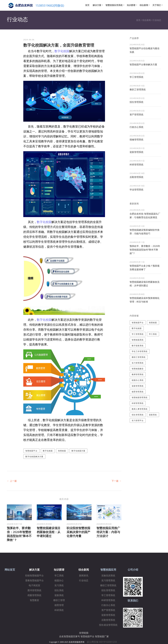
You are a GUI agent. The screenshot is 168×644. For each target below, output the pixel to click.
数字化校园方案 (79, 451)
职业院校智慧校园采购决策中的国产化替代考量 (78, 532)
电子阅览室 (34, 585)
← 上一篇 (12, 481)
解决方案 (97, 5)
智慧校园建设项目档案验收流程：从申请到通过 (49, 532)
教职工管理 (59, 600)
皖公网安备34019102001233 (103, 642)
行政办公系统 (136, 127)
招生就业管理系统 (108, 625)
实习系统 (59, 585)
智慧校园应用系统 (114, 5)
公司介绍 (133, 570)
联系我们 (133, 601)
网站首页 (10, 570)
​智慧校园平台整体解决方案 (143, 64)
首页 (87, 5)
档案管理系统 (34, 595)
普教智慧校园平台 (34, 581)
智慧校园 (62, 451)
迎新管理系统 (136, 152)
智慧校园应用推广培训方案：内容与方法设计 (108, 532)
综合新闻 (144, 5)
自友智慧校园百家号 (70, 636)
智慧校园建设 (138, 369)
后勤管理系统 (136, 177)
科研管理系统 (136, 164)
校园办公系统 (138, 380)
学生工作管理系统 (140, 351)
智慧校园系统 (138, 340)
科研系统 (59, 610)
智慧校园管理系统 (140, 397)
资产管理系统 (136, 114)
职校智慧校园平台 (34, 576)
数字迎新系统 (138, 346)
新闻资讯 (84, 576)
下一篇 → (116, 481)
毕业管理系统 (136, 190)
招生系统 (59, 590)
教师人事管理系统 (140, 409)
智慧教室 (34, 600)
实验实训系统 (108, 576)
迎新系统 (153, 415)
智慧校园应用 (108, 570)
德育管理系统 (138, 392)
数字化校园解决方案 (34, 456)
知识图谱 (131, 5)
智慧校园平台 (31, 451)
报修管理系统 (136, 139)
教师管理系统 (138, 374)
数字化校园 (62, 51)
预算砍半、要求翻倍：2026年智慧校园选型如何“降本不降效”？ (19, 534)
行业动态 (157, 20)
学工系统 (153, 334)
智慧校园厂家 (102, 636)
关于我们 (157, 5)
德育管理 (59, 605)
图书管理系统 (34, 590)
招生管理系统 (136, 102)
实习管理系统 (138, 363)
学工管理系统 (136, 77)
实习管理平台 (138, 420)
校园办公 (59, 581)
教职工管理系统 (138, 89)
